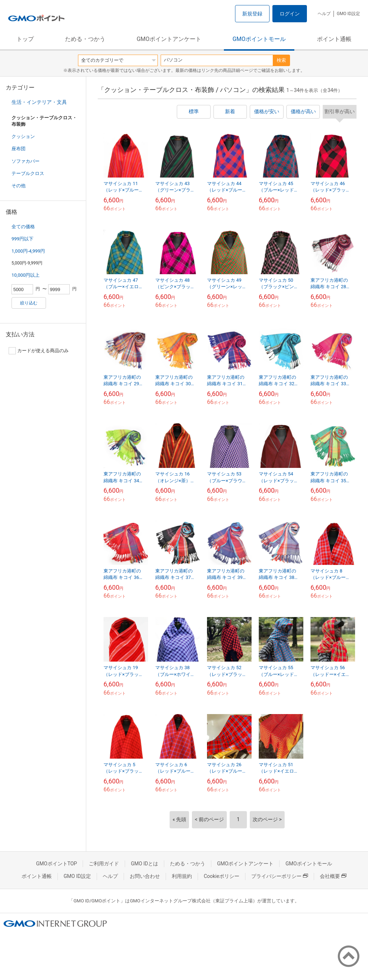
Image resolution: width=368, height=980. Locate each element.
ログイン (290, 14)
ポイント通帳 (334, 39)
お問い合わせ (145, 876)
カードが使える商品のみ (39, 351)
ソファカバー (26, 161)
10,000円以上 (26, 275)
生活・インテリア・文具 (39, 102)
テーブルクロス (28, 173)
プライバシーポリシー (280, 876)
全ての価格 (23, 227)
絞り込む (29, 303)
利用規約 (182, 876)
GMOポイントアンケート (169, 39)
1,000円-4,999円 (28, 251)
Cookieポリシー (222, 876)
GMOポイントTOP (56, 864)
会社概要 (333, 876)
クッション (23, 136)
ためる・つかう (85, 39)
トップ (25, 39)
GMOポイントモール (259, 39)
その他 (19, 186)
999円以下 (22, 239)
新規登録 (252, 14)
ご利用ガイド (104, 864)
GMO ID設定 (348, 14)
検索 (281, 60)
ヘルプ (324, 14)
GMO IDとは (144, 864)
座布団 (19, 149)
